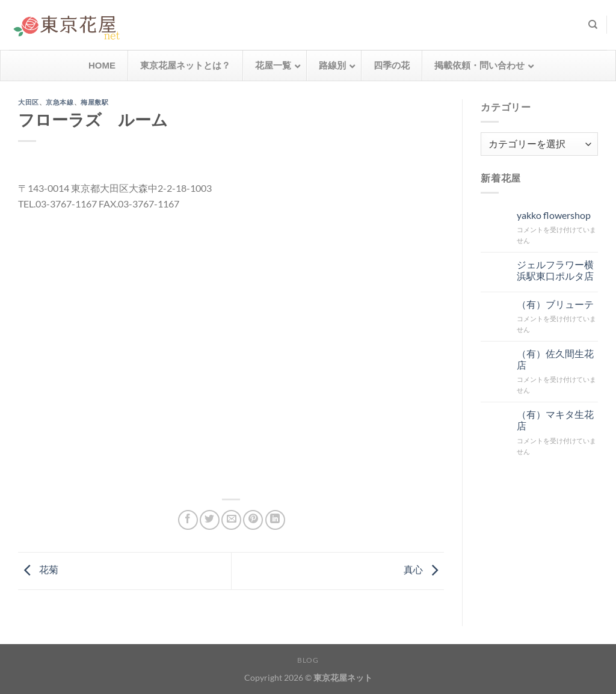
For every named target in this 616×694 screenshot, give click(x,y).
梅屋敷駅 (94, 102)
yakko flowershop (554, 215)
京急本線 (60, 102)
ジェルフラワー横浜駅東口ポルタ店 (555, 270)
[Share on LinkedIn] (275, 520)
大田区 (29, 102)
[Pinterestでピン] (253, 520)
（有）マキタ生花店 (555, 420)
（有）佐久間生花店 (555, 359)
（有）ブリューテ (555, 304)
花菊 (38, 569)
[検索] (593, 25)
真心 (424, 569)
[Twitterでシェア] (210, 520)
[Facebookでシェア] (188, 520)
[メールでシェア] (231, 520)
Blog (308, 660)
